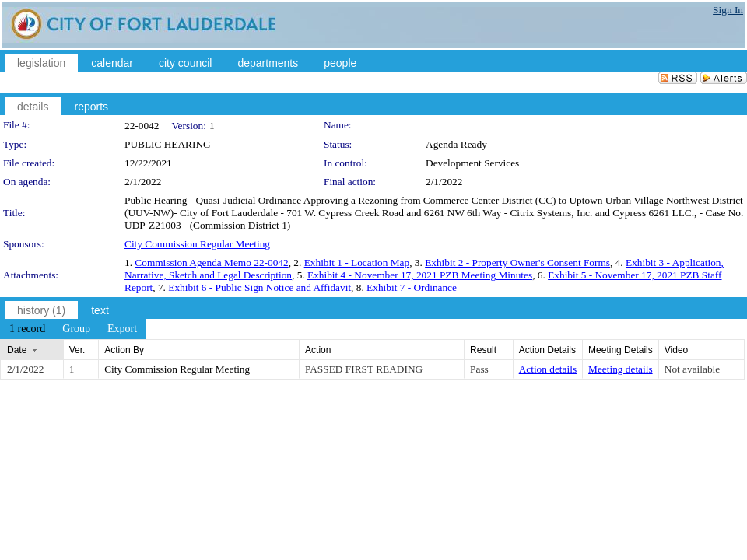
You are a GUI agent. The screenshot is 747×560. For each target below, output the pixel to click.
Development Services (472, 163)
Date (17, 350)
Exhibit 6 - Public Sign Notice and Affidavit (260, 287)
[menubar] (73, 329)
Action (318, 350)
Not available (692, 369)
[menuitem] (27, 329)
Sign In (728, 10)
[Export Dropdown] (122, 329)
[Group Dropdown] (76, 329)
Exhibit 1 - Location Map (357, 262)
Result (483, 350)
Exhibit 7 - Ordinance (412, 287)
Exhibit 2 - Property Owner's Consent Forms (517, 262)
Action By (124, 350)
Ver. (77, 350)
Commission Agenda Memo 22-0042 (211, 262)
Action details (548, 369)
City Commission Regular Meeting (197, 244)
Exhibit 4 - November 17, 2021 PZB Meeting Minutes (420, 275)
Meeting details (621, 369)
